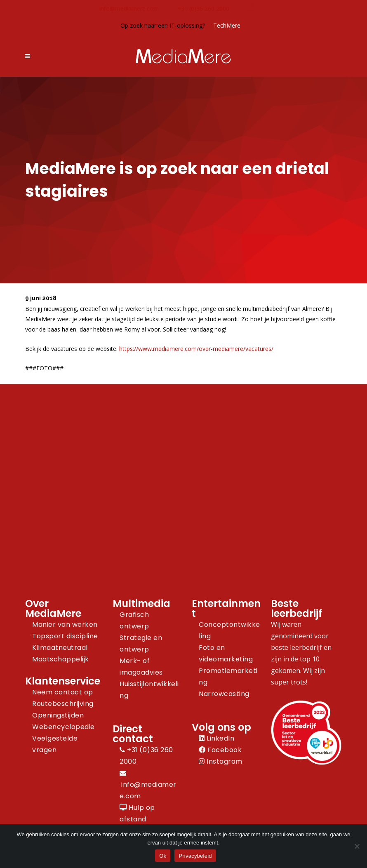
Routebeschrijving (63, 704)
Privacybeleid (195, 856)
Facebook (220, 750)
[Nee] (357, 846)
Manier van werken (65, 625)
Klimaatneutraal (60, 648)
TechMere (227, 25)
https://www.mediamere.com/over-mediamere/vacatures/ (196, 349)
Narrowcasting (224, 694)
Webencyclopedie (64, 727)
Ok (163, 856)
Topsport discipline (65, 636)
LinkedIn (216, 738)
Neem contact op (63, 692)
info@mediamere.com (129, 8)
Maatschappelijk (61, 659)
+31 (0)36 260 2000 (203, 8)
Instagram (221, 761)
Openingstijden (58, 715)
